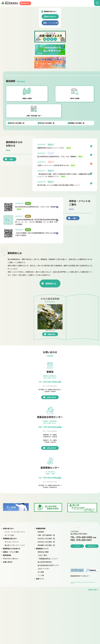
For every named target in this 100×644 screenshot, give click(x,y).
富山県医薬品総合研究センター (49, 617)
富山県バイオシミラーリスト (15, 596)
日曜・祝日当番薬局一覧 (46, 586)
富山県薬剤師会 (12, 4)
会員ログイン (31, 3)
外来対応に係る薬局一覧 (46, 590)
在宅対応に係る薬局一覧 (46, 593)
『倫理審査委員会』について (48, 610)
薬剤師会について (42, 600)
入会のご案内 (42, 606)
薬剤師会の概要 (43, 603)
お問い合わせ (8, 613)
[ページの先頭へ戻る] (50, 641)
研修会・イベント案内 (11, 603)
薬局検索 (41, 583)
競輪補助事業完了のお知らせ (79, 627)
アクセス (77, 603)
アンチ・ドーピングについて (15, 583)
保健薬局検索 (41, 580)
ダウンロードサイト (12, 593)
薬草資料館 (7, 606)
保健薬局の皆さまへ (10, 590)
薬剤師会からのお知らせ (12, 600)
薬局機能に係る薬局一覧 (46, 596)
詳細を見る (56, 386)
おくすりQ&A (9, 586)
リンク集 (41, 627)
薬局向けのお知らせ (50, 72)
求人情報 (41, 623)
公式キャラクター (44, 620)
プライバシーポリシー (11, 610)
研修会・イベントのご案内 (51, 79)
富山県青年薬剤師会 (45, 613)
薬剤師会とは (42, 335)
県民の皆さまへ (9, 580)
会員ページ (40, 630)
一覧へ (16, 205)
